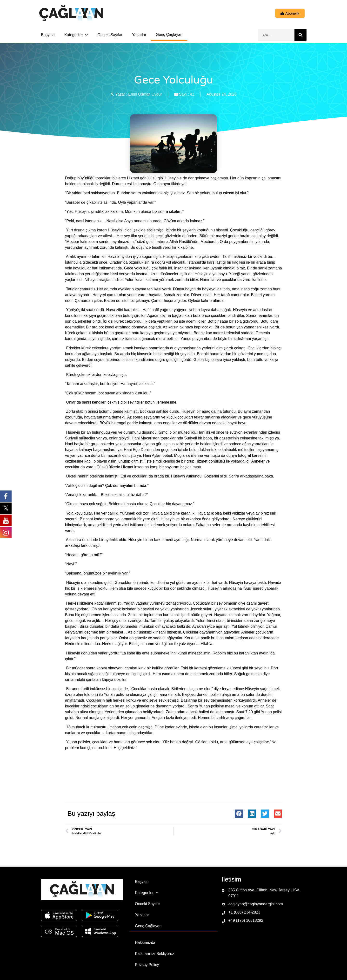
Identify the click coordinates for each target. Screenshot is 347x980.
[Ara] (300, 35)
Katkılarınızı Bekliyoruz (155, 954)
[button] (239, 814)
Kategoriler (76, 35)
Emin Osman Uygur (145, 94)
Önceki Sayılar (110, 35)
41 (192, 94)
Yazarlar (139, 35)
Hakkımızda (145, 943)
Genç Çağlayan (169, 35)
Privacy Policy (147, 965)
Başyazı (48, 35)
